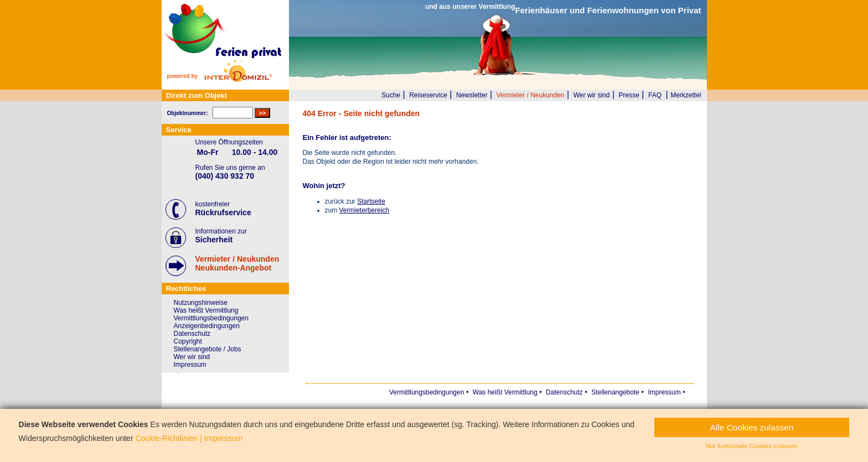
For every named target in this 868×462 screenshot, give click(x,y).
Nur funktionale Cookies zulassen (752, 446)
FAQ (655, 95)
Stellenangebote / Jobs (208, 349)
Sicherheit (214, 240)
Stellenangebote (615, 392)
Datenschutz (192, 334)
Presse (629, 95)
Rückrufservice (223, 212)
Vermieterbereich (365, 210)
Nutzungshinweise (201, 303)
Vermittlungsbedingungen (211, 318)
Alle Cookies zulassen (752, 427)
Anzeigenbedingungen (207, 326)
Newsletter (472, 95)
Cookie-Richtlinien (167, 438)
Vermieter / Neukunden (531, 95)
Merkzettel (686, 95)
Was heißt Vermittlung (206, 310)
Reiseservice (428, 95)
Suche (391, 95)
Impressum (190, 365)
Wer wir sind (592, 95)
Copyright (188, 341)
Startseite (371, 201)
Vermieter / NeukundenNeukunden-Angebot (237, 263)
